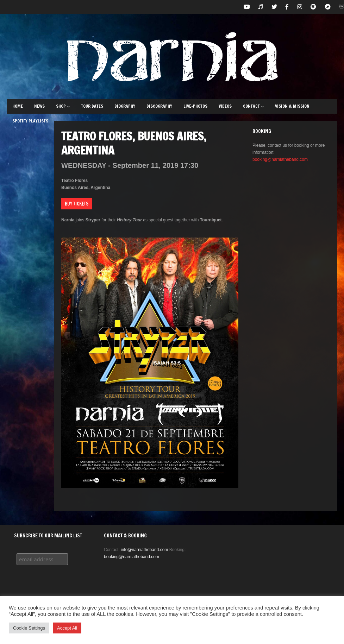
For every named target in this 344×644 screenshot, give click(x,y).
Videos (225, 106)
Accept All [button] (67, 628)
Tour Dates (92, 106)
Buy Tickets (77, 204)
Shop (63, 106)
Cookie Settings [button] (29, 628)
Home (18, 106)
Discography (159, 106)
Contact (253, 106)
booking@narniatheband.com (280, 159)
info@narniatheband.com (144, 550)
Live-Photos (195, 106)
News (39, 106)
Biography (125, 106)
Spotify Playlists (30, 121)
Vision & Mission (292, 106)
